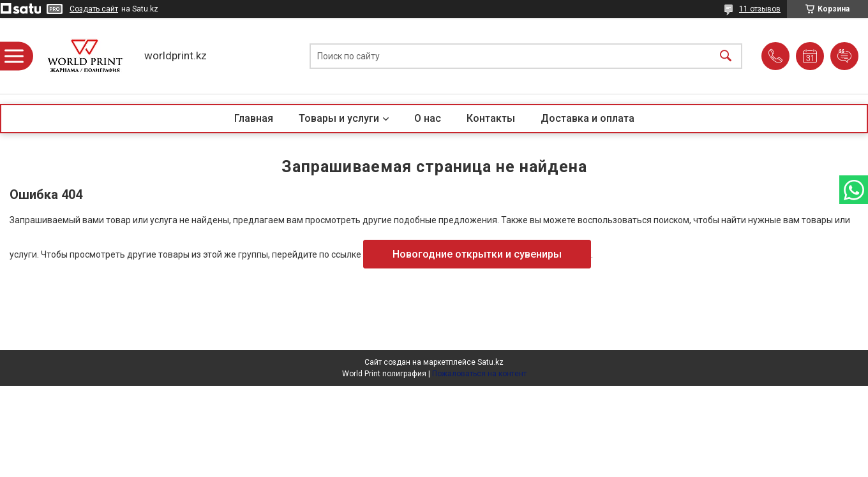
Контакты (491, 118)
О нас (428, 118)
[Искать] (726, 56)
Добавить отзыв (844, 56)
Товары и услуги (339, 118)
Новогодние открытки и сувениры (477, 254)
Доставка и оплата (587, 118)
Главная (254, 118)
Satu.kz (490, 362)
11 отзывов (760, 9)
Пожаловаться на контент (479, 374)
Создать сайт (94, 9)
